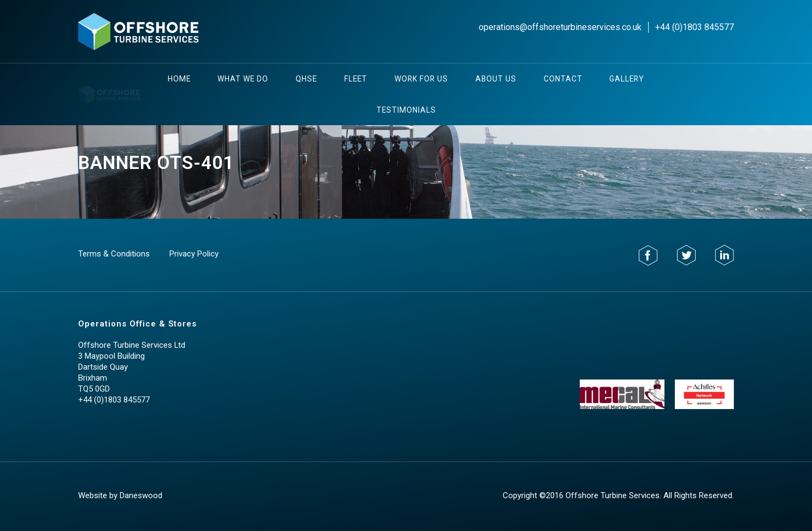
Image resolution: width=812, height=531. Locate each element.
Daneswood (141, 495)
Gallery (627, 79)
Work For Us (421, 79)
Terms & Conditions (114, 254)
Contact (563, 79)
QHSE (306, 79)
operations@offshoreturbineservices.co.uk (560, 27)
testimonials (406, 110)
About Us (496, 79)
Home (179, 79)
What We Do (243, 79)
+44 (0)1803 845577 (695, 27)
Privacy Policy (194, 254)
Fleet (356, 79)
